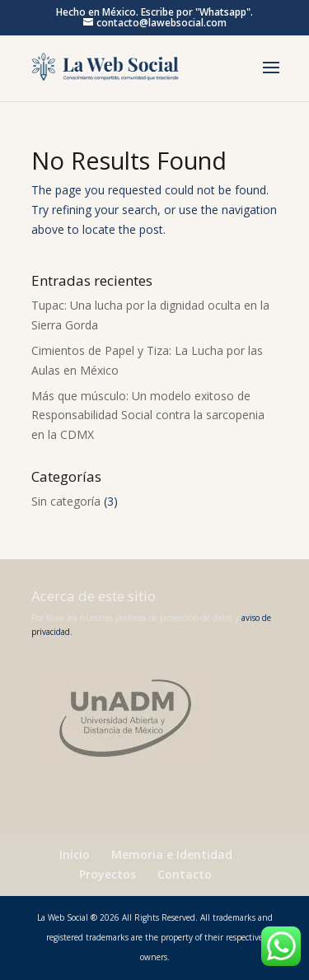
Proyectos (108, 874)
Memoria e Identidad (172, 854)
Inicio (75, 854)
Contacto (185, 874)
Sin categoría (66, 501)
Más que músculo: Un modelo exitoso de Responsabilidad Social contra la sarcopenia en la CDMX (148, 415)
